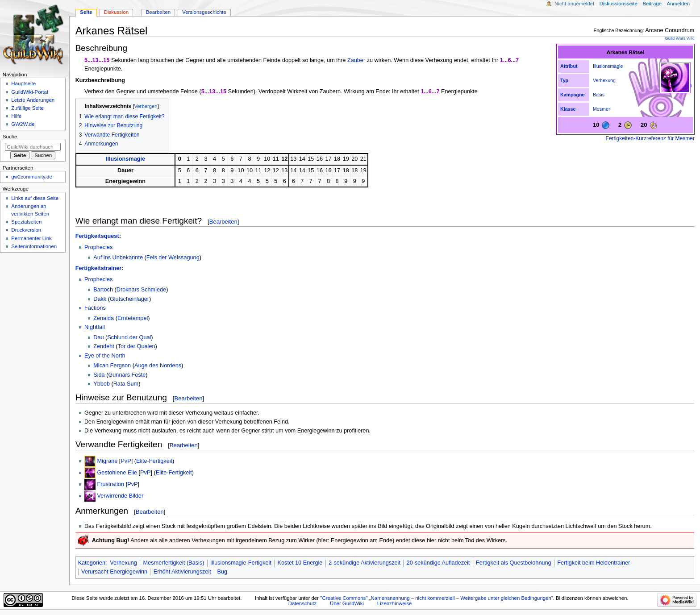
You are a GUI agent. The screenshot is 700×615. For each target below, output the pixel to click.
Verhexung (604, 80)
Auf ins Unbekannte (118, 258)
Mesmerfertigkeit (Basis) (174, 563)
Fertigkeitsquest (97, 236)
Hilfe (16, 116)
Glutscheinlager (129, 299)
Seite (86, 12)
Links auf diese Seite (35, 198)
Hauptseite (23, 83)
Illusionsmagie (608, 66)
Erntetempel (133, 318)
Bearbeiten (223, 222)
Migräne (107, 461)
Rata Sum (126, 384)
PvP (126, 461)
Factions (95, 308)
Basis (599, 95)
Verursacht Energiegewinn (114, 572)
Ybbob (102, 384)
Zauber (356, 60)
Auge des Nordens (158, 366)
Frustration (110, 484)
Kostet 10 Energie (300, 563)
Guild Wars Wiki (679, 38)
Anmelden (679, 4)
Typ (564, 80)
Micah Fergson (112, 366)
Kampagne (572, 95)
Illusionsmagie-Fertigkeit (241, 563)
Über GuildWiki (347, 603)
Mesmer (601, 109)
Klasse (568, 109)
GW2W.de (23, 124)
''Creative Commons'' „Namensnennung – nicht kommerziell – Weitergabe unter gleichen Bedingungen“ (437, 598)
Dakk (100, 299)
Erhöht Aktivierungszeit (182, 572)
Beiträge (652, 4)
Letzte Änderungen (33, 100)
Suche (10, 137)
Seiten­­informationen (34, 246)
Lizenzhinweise (394, 603)
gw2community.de (31, 177)
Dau (98, 337)
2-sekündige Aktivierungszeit (365, 563)
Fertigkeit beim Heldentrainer (594, 563)
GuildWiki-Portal (29, 92)
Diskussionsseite (619, 4)
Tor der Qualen (137, 346)
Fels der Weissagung (173, 258)
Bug (223, 572)
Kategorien (92, 563)
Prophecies (98, 247)
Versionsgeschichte (204, 12)
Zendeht (104, 346)
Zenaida (104, 318)
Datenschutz (303, 603)
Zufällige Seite (27, 108)
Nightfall (95, 327)
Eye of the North (105, 356)
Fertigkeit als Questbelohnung (514, 563)
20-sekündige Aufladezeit (438, 563)
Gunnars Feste (127, 375)
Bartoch (103, 290)
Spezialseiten (26, 222)
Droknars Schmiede (141, 290)
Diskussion (116, 12)
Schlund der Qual (129, 337)
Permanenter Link (31, 238)
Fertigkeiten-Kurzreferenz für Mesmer (650, 138)
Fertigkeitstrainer (99, 268)
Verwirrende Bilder (120, 496)
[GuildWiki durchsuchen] (33, 147)
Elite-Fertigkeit (154, 461)
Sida (99, 375)
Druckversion (26, 230)
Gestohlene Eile (117, 473)
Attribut (569, 66)
